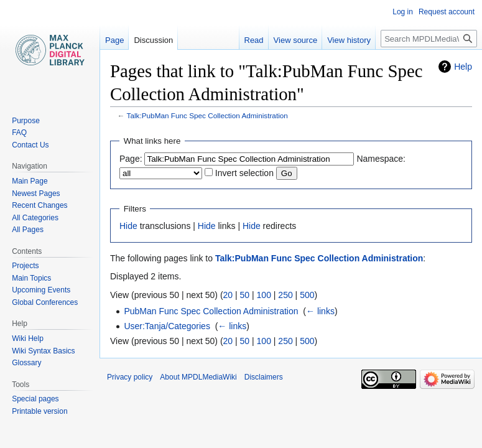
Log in (403, 12)
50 (245, 295)
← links (320, 311)
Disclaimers (264, 377)
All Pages (28, 230)
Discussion (153, 40)
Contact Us (30, 145)
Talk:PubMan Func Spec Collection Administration (207, 115)
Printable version (39, 411)
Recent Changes (39, 205)
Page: (131, 159)
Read (254, 40)
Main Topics (31, 278)
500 (307, 295)
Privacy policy (130, 377)
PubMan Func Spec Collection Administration (211, 311)
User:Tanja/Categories (167, 326)
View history (349, 40)
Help (463, 67)
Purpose (26, 121)
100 (264, 295)
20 (228, 295)
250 (285, 295)
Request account (447, 12)
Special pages (35, 399)
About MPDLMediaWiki (198, 377)
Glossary (26, 363)
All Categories (35, 218)
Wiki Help (28, 338)
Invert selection (244, 173)
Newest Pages (36, 194)
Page (114, 40)
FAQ (19, 133)
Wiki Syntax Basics (43, 351)
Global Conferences (45, 302)
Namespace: (381, 159)
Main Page (30, 181)
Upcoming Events (41, 290)
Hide (128, 226)
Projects (25, 266)
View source (296, 40)
